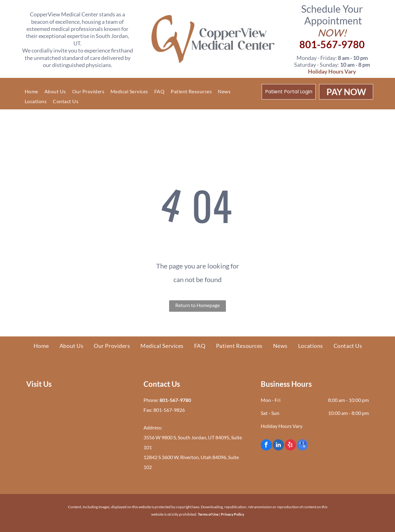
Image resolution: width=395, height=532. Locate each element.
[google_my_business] (302, 446)
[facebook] (266, 446)
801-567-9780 (332, 44)
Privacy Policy (233, 514)
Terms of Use (208, 514)
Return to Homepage (197, 305)
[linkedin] (278, 446)
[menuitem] (31, 91)
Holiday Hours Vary (332, 71)
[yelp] (290, 446)
